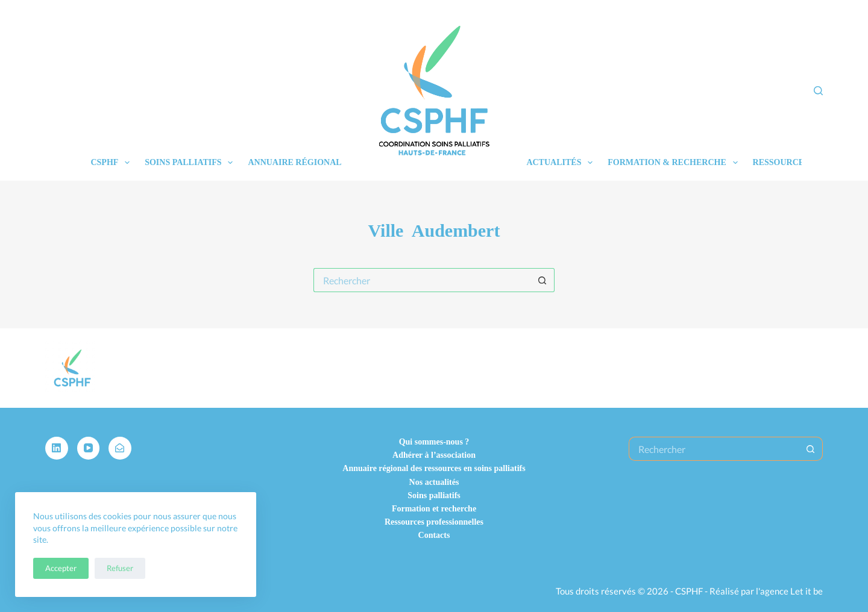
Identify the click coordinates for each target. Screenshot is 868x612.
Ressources (789, 163)
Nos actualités (434, 482)
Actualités (562, 163)
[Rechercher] (818, 91)
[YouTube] (89, 448)
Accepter (61, 568)
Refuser (120, 568)
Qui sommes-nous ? (434, 442)
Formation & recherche (675, 163)
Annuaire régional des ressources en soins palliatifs (434, 468)
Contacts (434, 535)
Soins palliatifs (191, 163)
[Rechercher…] (422, 280)
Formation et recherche (434, 509)
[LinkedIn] (57, 448)
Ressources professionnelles (434, 522)
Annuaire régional (294, 162)
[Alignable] (120, 448)
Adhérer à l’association (434, 455)
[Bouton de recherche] (542, 280)
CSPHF (112, 163)
